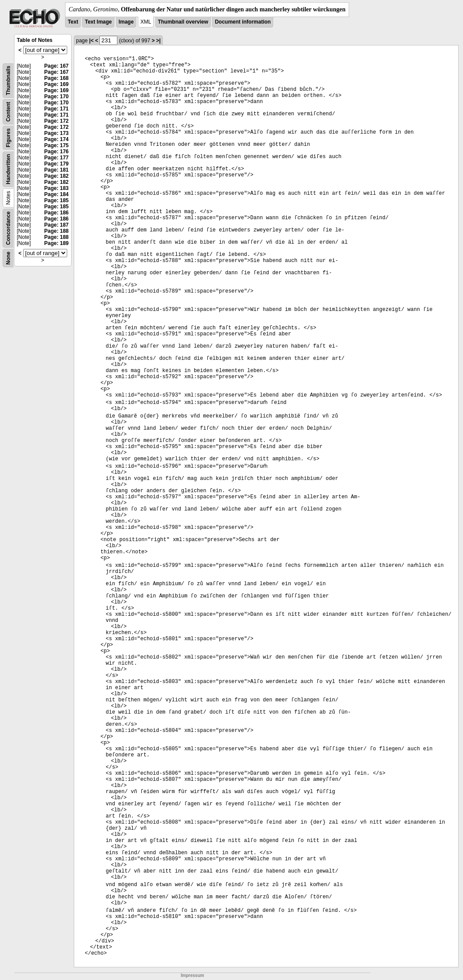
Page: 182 (56, 176)
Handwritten (8, 169)
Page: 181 (56, 170)
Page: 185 (56, 200)
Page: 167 (56, 66)
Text (73, 22)
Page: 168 (56, 78)
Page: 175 (56, 145)
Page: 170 (56, 97)
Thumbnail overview (183, 22)
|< (91, 41)
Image (126, 22)
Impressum (192, 975)
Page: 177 (56, 158)
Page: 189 (56, 243)
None (8, 258)
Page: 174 (56, 139)
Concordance (8, 228)
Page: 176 (56, 152)
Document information (243, 22)
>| (158, 41)
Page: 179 (56, 164)
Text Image (98, 22)
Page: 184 (56, 194)
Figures (8, 138)
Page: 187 (56, 225)
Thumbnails (8, 81)
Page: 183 (56, 188)
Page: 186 (56, 213)
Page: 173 (56, 133)
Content (8, 112)
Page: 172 (56, 121)
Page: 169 (56, 84)
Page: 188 (56, 231)
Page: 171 (56, 109)
